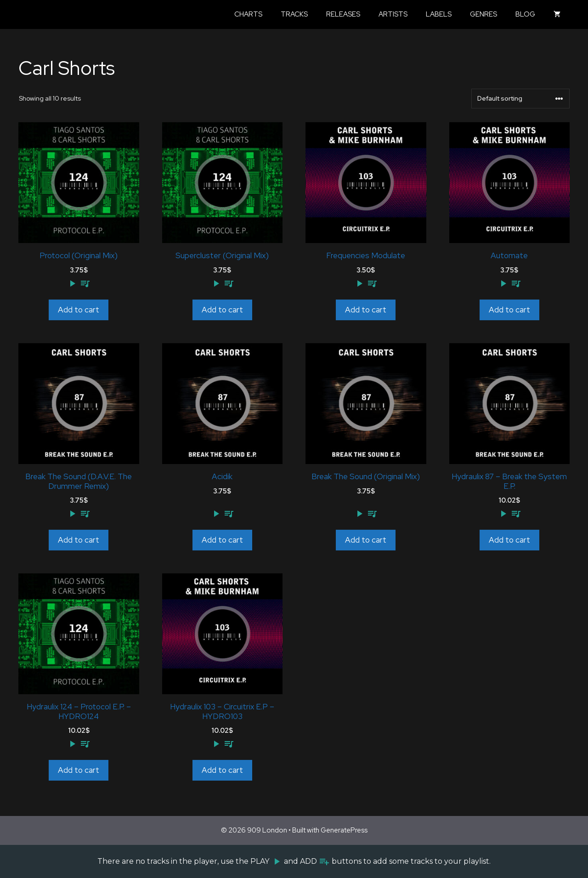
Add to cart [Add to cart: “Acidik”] (222, 540)
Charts (248, 14)
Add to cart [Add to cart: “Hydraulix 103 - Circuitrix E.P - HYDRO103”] (222, 770)
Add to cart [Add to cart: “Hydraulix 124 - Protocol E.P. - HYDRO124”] (79, 770)
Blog (525, 14)
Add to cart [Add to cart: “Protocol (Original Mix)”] (79, 310)
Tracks (294, 14)
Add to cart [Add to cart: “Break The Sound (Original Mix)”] (366, 540)
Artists (393, 14)
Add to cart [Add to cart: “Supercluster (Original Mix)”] (222, 310)
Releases (343, 14)
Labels (439, 14)
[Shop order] (520, 99)
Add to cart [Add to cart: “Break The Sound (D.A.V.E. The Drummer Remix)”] (79, 540)
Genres (483, 14)
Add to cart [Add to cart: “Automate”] (509, 310)
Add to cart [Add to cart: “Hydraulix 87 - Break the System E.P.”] (509, 540)
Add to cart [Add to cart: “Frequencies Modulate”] (366, 310)
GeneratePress (344, 830)
